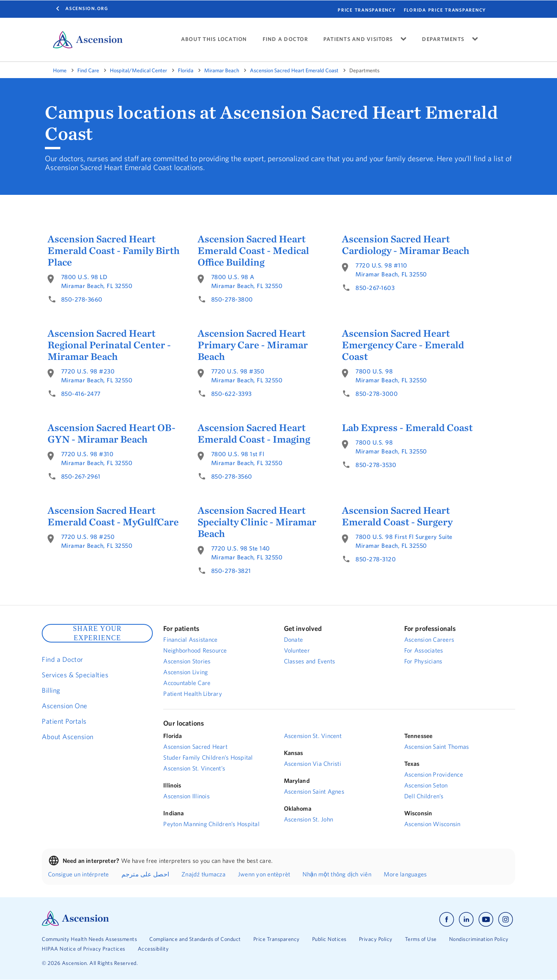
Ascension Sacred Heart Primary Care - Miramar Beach (253, 345)
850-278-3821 (231, 571)
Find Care (88, 70)
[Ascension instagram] (506, 919)
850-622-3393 (232, 394)
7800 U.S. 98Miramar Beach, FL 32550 (391, 376)
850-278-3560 (232, 476)
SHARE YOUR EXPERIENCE (97, 633)
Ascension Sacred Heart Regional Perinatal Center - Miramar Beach (109, 345)
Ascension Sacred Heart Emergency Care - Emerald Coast (403, 345)
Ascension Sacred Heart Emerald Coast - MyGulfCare (113, 516)
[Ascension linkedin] (466, 919)
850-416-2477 (81, 394)
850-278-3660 (82, 299)
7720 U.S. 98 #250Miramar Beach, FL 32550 (97, 541)
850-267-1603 (375, 288)
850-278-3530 (376, 465)
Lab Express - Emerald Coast (407, 428)
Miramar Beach (222, 70)
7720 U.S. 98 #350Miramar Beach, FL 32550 (247, 376)
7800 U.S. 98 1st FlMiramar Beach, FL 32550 (247, 458)
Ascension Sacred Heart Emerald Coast (294, 70)
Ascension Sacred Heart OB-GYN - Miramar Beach (112, 433)
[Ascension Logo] (75, 924)
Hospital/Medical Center (138, 70)
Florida (186, 70)
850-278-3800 (232, 299)
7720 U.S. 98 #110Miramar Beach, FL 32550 (391, 270)
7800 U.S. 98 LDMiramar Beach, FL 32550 (97, 281)
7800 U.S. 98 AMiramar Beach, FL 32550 (247, 281)
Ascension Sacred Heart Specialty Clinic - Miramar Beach (257, 522)
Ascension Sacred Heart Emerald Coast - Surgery (397, 516)
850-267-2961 (81, 476)
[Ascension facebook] (447, 919)
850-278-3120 (376, 559)
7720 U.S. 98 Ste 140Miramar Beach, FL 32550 (247, 553)
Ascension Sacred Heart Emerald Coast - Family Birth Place (114, 251)
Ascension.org (87, 8)
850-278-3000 (377, 394)
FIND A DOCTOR (285, 39)
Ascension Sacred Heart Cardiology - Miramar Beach (406, 245)
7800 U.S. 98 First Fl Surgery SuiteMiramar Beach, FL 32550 (404, 541)
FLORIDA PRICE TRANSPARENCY (445, 10)
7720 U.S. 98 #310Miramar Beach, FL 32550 (97, 458)
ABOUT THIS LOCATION (214, 39)
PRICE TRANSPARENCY (367, 10)
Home (60, 70)
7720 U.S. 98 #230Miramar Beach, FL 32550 (97, 376)
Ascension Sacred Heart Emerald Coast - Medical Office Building (253, 251)
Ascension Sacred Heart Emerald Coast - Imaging (254, 433)
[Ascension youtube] (486, 919)
